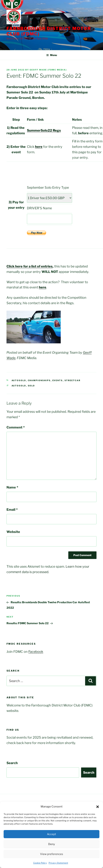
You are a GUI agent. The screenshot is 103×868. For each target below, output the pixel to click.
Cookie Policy (40, 863)
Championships (39, 380)
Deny (52, 844)
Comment (16, 427)
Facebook (36, 652)
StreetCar (73, 380)
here (39, 147)
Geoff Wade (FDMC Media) (48, 70)
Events (58, 380)
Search (12, 763)
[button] (98, 807)
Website (13, 532)
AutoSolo (19, 380)
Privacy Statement (58, 863)
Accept (51, 834)
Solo (31, 386)
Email (12, 510)
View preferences (52, 854)
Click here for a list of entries (30, 266)
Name (12, 487)
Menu (52, 55)
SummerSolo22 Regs (44, 130)
